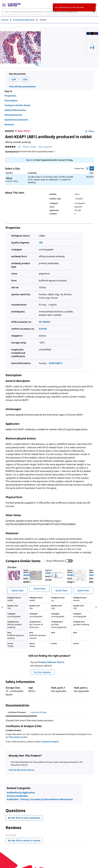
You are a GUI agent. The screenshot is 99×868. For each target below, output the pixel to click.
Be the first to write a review (25, 841)
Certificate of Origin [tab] (39, 712)
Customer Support (50, 742)
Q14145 (43, 329)
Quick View (17, 590)
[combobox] (49, 12)
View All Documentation (22, 86)
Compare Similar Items (18, 105)
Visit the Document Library (21, 770)
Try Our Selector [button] (42, 672)
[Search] (94, 12)
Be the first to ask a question (24, 818)
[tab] (7, 20)
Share (90, 131)
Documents (15, 737)
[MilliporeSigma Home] (14, 5)
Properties (10, 96)
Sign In (29, 160)
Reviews (9, 124)
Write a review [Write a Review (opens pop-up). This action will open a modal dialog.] (30, 147)
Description (11, 100)
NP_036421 (45, 322)
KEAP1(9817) (56, 363)
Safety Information (15, 110)
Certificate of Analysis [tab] (17, 712)
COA (14, 79)
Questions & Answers (16, 120)
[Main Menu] (4, 5)
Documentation (13, 115)
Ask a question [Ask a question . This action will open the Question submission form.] (45, 147)
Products (5, 20)
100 (41, 243)
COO (25, 79)
